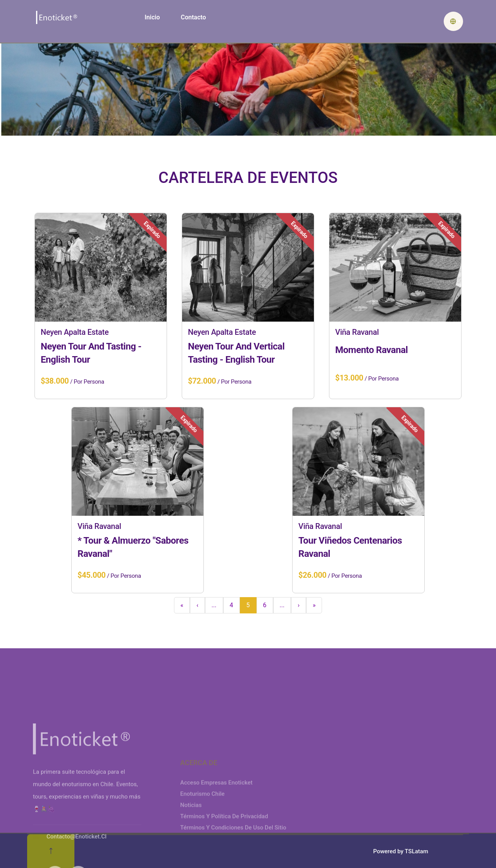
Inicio (152, 17)
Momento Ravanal (371, 350)
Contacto (193, 17)
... (214, 605)
